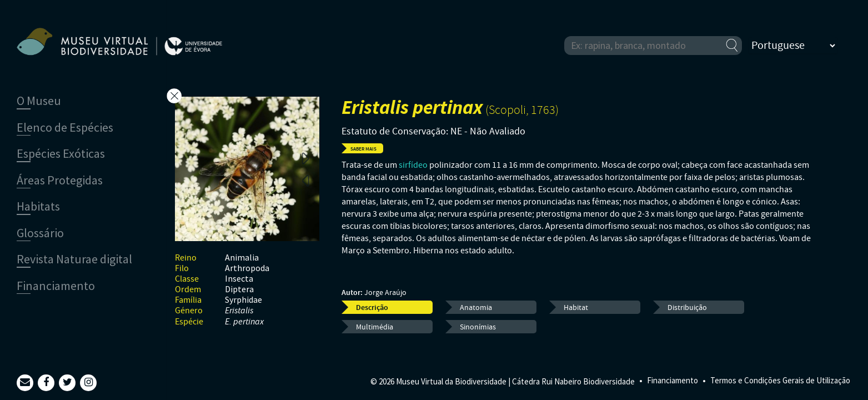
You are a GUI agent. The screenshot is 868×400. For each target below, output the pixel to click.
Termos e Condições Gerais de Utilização (780, 380)
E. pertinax (244, 322)
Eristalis (239, 311)
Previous (305, 180)
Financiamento (673, 380)
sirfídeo (413, 165)
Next (305, 158)
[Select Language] (793, 46)
